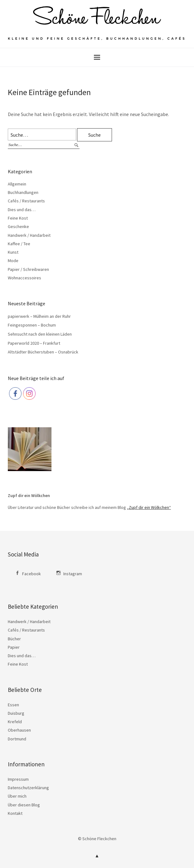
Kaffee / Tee (19, 244)
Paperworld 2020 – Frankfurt (34, 343)
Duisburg (16, 713)
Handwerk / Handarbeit (29, 235)
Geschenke (18, 226)
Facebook (32, 574)
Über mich (17, 796)
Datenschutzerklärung (28, 788)
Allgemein (17, 184)
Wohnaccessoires (24, 278)
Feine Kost (18, 218)
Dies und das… (22, 210)
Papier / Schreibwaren (28, 269)
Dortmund (17, 739)
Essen (13, 705)
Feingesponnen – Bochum (32, 325)
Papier (14, 647)
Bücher (14, 639)
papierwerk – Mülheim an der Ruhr (39, 316)
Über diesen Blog (24, 805)
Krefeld (15, 722)
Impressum (18, 779)
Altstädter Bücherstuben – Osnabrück (43, 352)
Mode (13, 261)
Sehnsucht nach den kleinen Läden (40, 334)
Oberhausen (19, 730)
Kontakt (15, 813)
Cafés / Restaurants (26, 201)
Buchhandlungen (23, 192)
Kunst (13, 252)
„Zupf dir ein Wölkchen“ (149, 507)
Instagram (73, 574)
